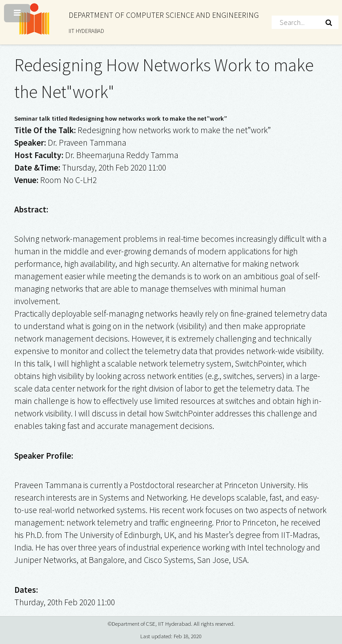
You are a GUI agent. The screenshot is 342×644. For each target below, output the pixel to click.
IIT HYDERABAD (86, 31)
